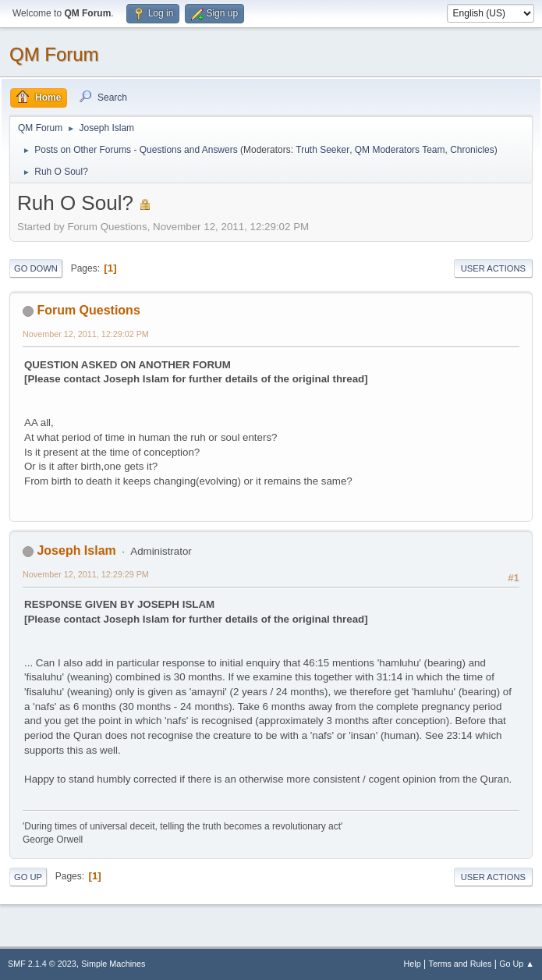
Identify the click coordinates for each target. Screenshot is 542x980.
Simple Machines (113, 964)
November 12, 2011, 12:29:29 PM (86, 574)
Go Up (28, 877)
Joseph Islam (76, 550)
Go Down (36, 268)
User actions (493, 268)
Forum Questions (88, 310)
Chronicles (472, 150)
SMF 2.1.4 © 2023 (42, 964)
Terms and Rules (461, 964)
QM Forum (54, 54)
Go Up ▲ (517, 964)
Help (413, 964)
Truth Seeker (322, 150)
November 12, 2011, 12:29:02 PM (86, 334)
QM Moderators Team (400, 150)
